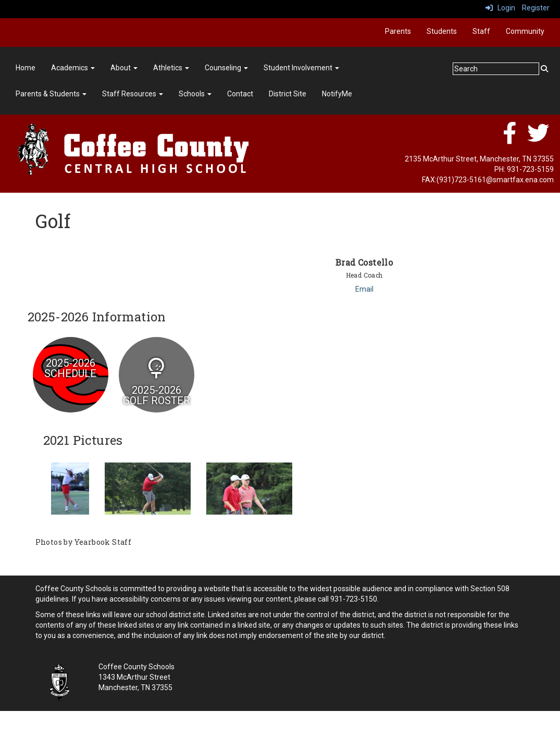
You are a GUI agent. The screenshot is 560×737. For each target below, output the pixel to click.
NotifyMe (337, 94)
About (124, 68)
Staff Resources (133, 94)
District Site (288, 94)
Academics (73, 68)
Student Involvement (301, 68)
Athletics (171, 68)
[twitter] (538, 139)
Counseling (226, 68)
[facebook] (509, 139)
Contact (240, 94)
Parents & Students (51, 94)
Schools (195, 94)
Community (525, 31)
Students (442, 31)
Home (26, 68)
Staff (481, 31)
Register (536, 8)
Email (364, 289)
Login (500, 8)
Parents (398, 31)
